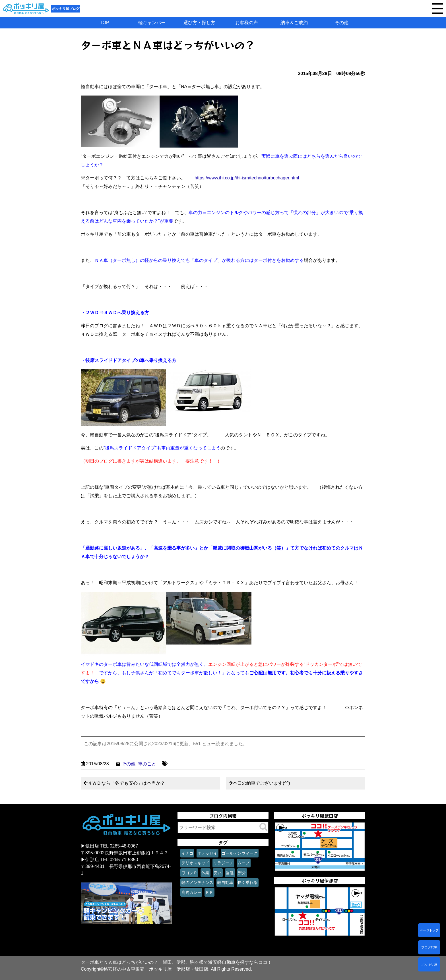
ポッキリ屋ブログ (66, 9)
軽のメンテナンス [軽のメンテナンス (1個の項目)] (197, 882)
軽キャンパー (152, 23)
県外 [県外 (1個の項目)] (242, 873)
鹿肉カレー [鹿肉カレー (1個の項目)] (191, 892)
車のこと (147, 764)
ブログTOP (429, 947)
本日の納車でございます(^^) (261, 783)
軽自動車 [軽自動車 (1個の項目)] (225, 882)
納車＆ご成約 (294, 23)
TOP (105, 23)
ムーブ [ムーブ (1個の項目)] (243, 863)
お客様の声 (247, 23)
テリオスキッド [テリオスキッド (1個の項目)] (195, 863)
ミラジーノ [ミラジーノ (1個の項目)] (223, 863)
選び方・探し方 (199, 23)
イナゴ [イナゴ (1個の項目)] (187, 853)
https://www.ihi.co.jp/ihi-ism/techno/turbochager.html (247, 178)
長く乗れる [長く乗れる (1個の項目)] (247, 882)
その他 (342, 23)
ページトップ (429, 930)
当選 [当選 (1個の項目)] (230, 873)
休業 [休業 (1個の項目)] (205, 873)
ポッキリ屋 (429, 964)
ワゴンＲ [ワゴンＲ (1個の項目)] (189, 873)
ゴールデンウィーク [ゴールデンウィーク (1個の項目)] (239, 853)
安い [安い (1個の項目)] (218, 873)
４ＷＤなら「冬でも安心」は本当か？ (126, 783)
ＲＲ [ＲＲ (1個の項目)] (209, 892)
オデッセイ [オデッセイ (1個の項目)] (207, 853)
